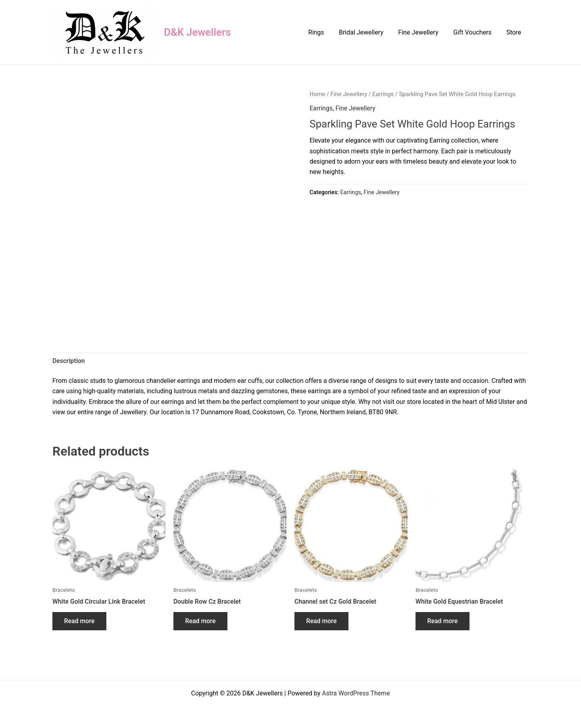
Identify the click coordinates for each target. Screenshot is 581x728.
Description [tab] (69, 361)
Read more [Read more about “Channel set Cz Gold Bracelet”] (322, 621)
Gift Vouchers (476, 32)
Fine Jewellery (424, 32)
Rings (326, 32)
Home (317, 94)
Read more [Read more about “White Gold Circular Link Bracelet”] (80, 621)
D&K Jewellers (197, 32)
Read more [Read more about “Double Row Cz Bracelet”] (201, 621)
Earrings (384, 94)
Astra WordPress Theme (356, 693)
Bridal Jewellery (369, 32)
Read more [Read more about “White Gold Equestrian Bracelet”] (443, 621)
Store (515, 32)
